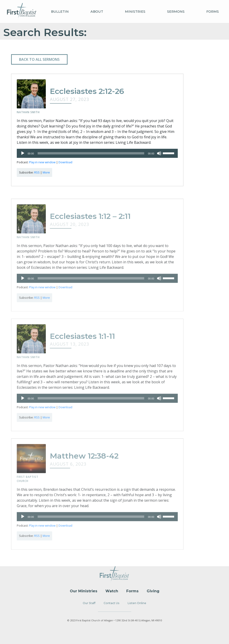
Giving (153, 591)
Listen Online (137, 603)
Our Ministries (84, 591)
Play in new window (42, 163)
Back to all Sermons (39, 59)
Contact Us (112, 603)
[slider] (91, 154)
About (97, 12)
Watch (112, 591)
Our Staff (89, 603)
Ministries (135, 12)
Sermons (176, 12)
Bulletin (60, 12)
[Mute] (159, 154)
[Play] (23, 154)
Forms (213, 12)
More (46, 173)
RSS (37, 173)
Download (65, 163)
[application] (97, 154)
